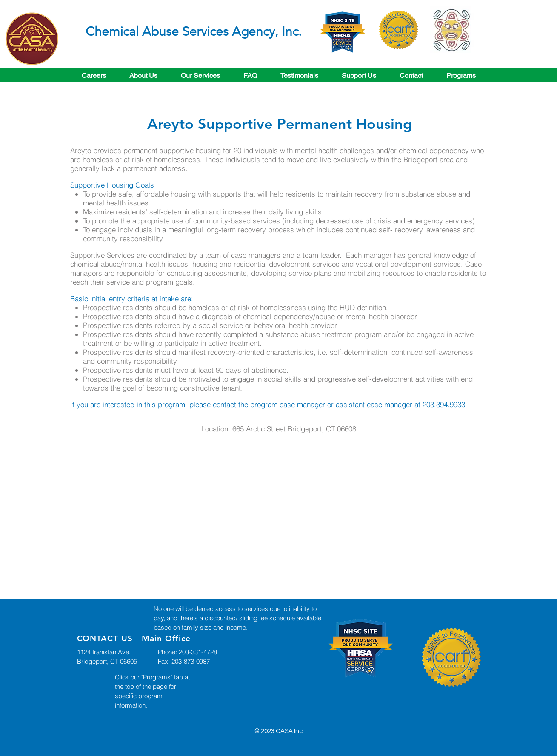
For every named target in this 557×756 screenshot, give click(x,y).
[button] (201, 76)
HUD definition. (364, 307)
